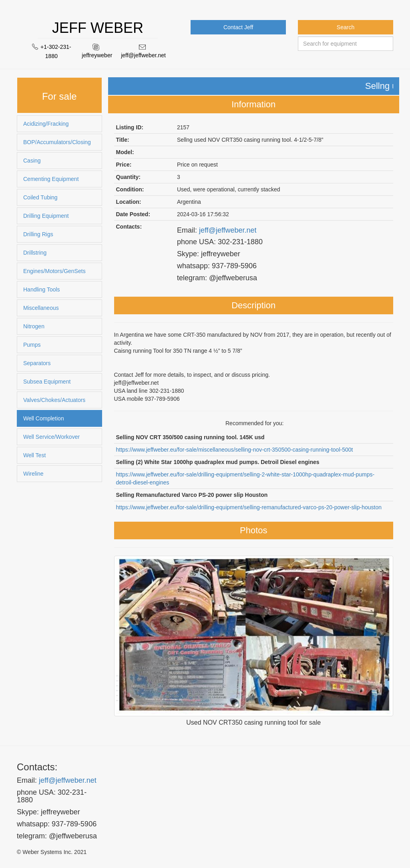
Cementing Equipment (51, 179)
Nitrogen (34, 326)
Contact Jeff (238, 27)
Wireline (33, 474)
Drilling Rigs (38, 234)
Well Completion (44, 418)
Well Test (34, 455)
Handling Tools (42, 289)
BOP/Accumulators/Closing (57, 142)
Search (346, 27)
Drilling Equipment (46, 216)
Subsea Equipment (47, 382)
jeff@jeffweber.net (143, 55)
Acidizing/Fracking (46, 124)
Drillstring (35, 253)
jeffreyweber (97, 55)
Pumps (32, 345)
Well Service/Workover (51, 437)
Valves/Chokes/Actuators (54, 400)
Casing (32, 161)
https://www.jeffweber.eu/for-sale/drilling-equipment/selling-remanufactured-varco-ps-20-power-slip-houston (249, 507)
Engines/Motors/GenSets (54, 271)
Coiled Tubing (40, 197)
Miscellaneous (41, 308)
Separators (37, 363)
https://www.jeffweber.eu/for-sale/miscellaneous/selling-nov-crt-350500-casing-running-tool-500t (235, 450)
